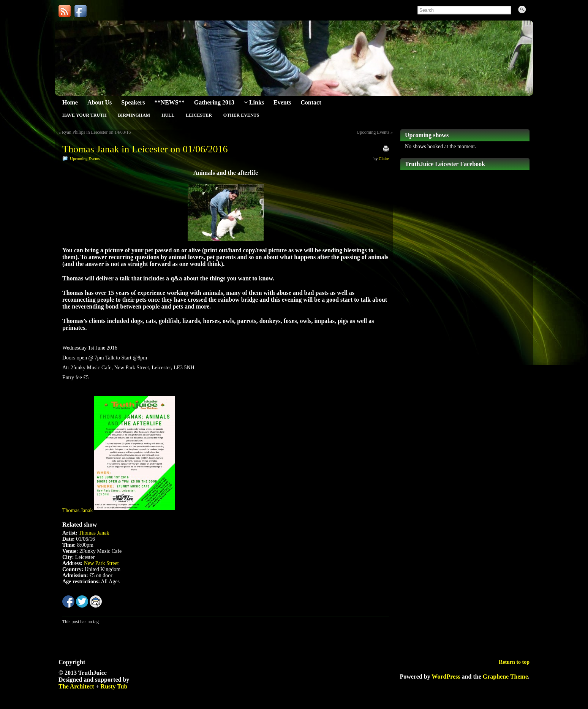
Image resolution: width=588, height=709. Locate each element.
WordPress (446, 677)
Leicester (199, 115)
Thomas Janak (77, 510)
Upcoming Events (373, 132)
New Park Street (101, 563)
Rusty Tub (114, 686)
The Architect (76, 686)
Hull (168, 115)
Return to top (514, 662)
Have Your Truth (84, 115)
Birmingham (134, 115)
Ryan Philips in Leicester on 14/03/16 (96, 132)
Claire (384, 158)
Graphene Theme (505, 677)
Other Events (241, 115)
